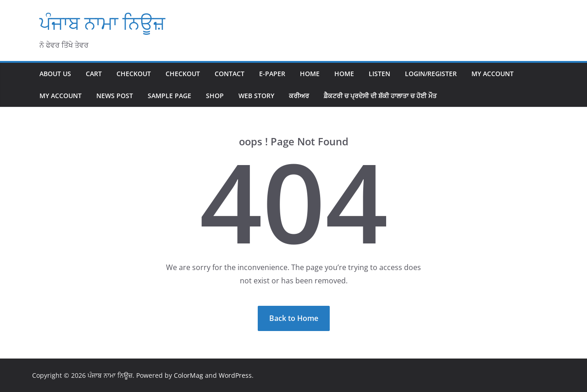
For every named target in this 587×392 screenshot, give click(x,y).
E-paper (272, 74)
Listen (379, 74)
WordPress (235, 375)
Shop (215, 96)
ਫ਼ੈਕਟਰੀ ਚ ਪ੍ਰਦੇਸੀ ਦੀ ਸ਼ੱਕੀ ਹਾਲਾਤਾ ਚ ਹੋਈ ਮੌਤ (380, 96)
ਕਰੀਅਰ (299, 96)
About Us (55, 74)
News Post (115, 96)
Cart (94, 74)
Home (310, 74)
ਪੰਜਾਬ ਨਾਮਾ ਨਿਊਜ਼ (102, 23)
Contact (230, 74)
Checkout (134, 74)
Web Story (256, 96)
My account (493, 74)
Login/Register (431, 74)
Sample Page (169, 96)
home (344, 74)
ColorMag (188, 375)
